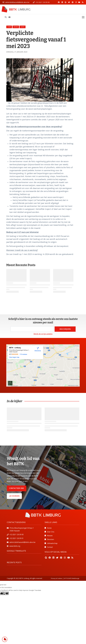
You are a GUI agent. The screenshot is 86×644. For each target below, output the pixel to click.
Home (9, 27)
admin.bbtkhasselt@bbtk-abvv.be (17, 2)
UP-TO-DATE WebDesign (72, 578)
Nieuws (50, 536)
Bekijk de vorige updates (43, 334)
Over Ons (51, 532)
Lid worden (14, 496)
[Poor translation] (6, 593)
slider (23, 27)
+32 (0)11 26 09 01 (16, 538)
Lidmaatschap (52, 543)
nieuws (16, 27)
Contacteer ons (17, 488)
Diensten (50, 539)
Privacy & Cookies (57, 578)
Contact (50, 547)
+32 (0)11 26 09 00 (43, 2)
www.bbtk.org (15, 546)
